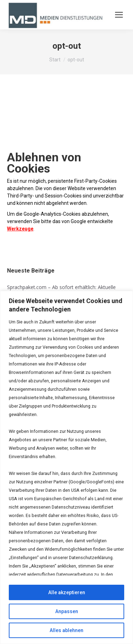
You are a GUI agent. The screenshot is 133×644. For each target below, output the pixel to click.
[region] (66, 467)
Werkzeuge (20, 229)
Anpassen (67, 611)
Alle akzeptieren (67, 592)
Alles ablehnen (66, 630)
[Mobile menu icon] (119, 15)
